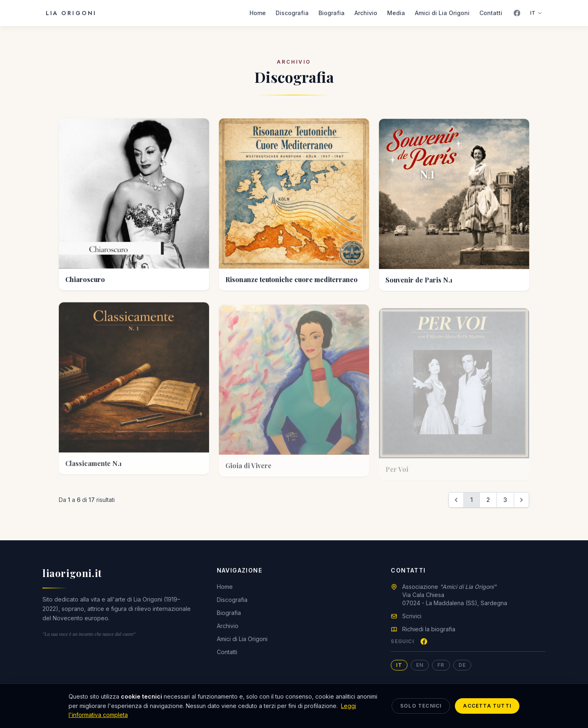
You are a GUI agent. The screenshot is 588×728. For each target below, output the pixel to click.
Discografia (292, 13)
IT (536, 13)
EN (420, 665)
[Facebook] (517, 13)
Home (258, 13)
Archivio (366, 13)
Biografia (332, 13)
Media (396, 13)
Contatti (491, 13)
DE (462, 665)
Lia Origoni (71, 13)
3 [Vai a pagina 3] (505, 500)
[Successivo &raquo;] (521, 500)
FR (441, 665)
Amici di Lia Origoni (442, 13)
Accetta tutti (487, 706)
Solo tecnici (421, 706)
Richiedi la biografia (429, 629)
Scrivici (412, 616)
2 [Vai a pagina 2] (488, 500)
